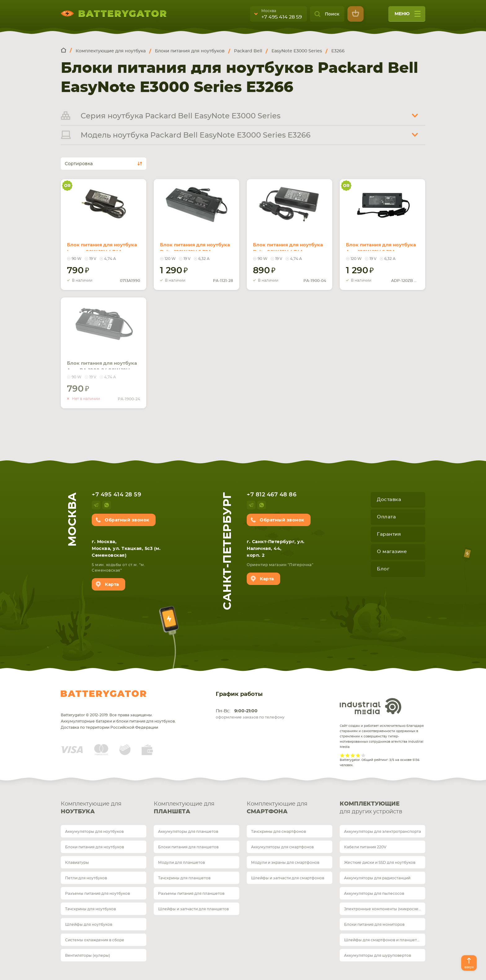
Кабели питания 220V (365, 847)
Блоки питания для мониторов (374, 925)
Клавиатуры (77, 863)
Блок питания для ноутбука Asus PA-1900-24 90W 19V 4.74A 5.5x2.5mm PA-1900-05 (102, 362)
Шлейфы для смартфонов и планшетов (383, 940)
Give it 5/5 (363, 755)
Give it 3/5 (353, 755)
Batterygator (104, 694)
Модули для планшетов (181, 863)
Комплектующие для (104, 809)
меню (408, 16)
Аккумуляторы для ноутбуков (94, 832)
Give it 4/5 (358, 755)
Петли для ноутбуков (86, 878)
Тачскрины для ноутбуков (91, 909)
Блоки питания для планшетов (188, 847)
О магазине (392, 552)
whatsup (107, 505)
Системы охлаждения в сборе (95, 940)
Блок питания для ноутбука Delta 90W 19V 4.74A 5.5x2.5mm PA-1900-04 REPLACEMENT (287, 244)
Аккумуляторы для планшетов (188, 832)
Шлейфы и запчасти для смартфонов (288, 878)
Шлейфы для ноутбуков (89, 925)
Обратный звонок (127, 520)
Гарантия (389, 534)
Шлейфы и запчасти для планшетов (193, 909)
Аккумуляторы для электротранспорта (382, 832)
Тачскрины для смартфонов (278, 832)
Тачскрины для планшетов (184, 878)
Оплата (386, 517)
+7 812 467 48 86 (272, 495)
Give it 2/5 (348, 755)
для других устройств (382, 807)
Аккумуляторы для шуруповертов (378, 956)
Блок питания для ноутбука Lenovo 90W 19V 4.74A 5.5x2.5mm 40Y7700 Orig (102, 244)
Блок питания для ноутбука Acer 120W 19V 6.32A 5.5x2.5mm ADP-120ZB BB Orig (378, 244)
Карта (112, 585)
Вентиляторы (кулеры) (88, 956)
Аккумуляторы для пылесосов (374, 894)
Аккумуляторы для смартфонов (282, 847)
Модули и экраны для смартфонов (285, 863)
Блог (383, 569)
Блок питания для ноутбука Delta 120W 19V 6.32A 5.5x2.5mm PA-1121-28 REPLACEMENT (195, 244)
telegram (96, 505)
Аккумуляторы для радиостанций (377, 878)
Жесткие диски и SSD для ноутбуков (380, 863)
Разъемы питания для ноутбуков (97, 894)
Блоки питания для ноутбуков (95, 847)
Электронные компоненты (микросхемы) (385, 909)
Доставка (389, 500)
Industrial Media (371, 706)
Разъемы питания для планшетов (191, 894)
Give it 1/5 (342, 755)
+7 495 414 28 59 (282, 17)
